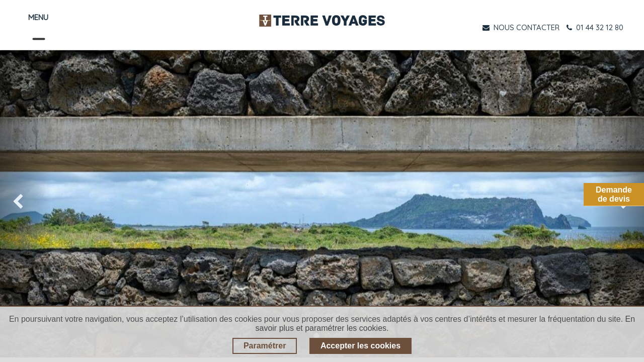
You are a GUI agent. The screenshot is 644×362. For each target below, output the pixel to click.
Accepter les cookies (360, 346)
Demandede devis (614, 194)
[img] (26, 204)
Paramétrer (265, 346)
